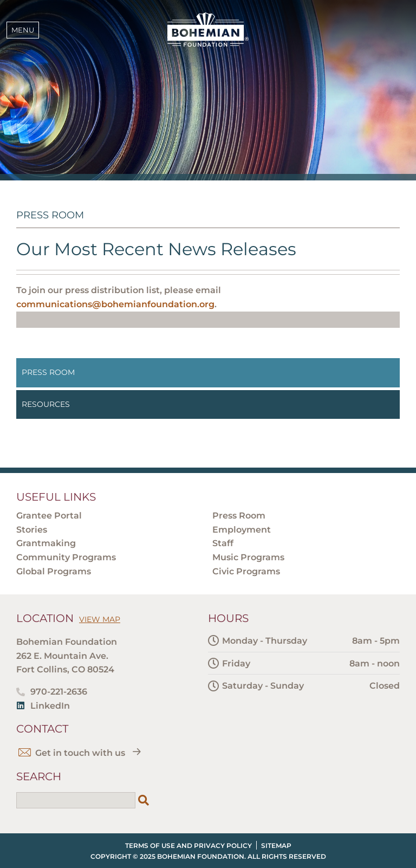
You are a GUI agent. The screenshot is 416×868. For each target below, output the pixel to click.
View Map (100, 619)
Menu (23, 30)
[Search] (144, 800)
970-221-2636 (59, 692)
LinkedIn (50, 706)
